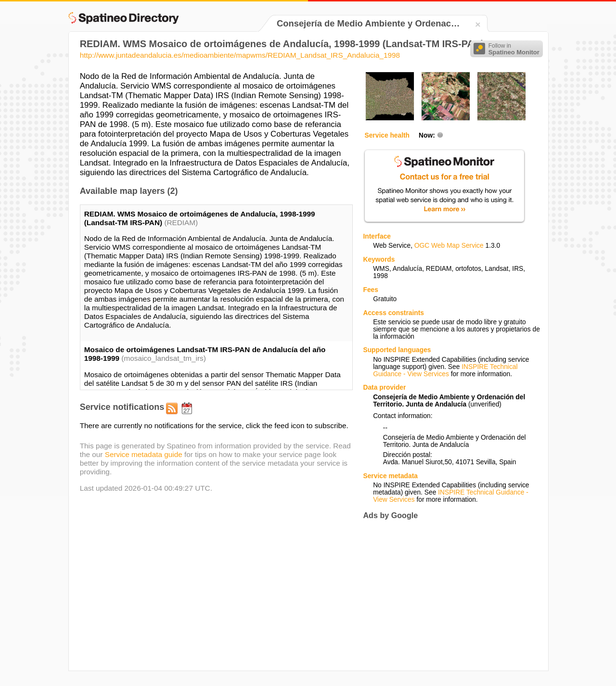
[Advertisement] (444, 595)
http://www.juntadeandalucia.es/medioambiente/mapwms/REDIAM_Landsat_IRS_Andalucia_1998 (240, 55)
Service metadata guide (144, 454)
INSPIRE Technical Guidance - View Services (445, 370)
